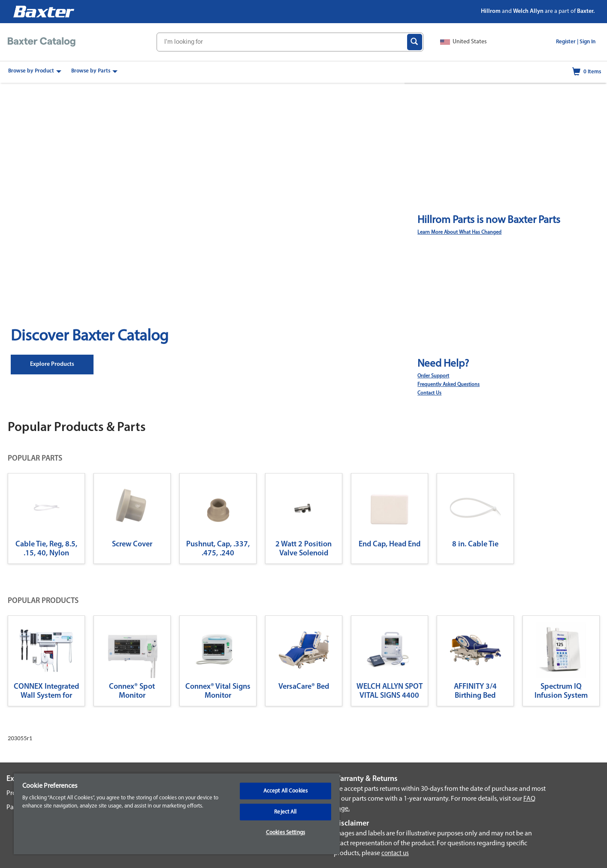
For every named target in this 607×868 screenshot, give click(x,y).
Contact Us (429, 393)
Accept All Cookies (285, 791)
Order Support (433, 376)
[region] (177, 814)
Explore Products (52, 364)
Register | (567, 42)
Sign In (587, 42)
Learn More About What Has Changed (459, 232)
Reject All (285, 812)
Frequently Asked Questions (448, 385)
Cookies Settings (285, 833)
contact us (395, 854)
